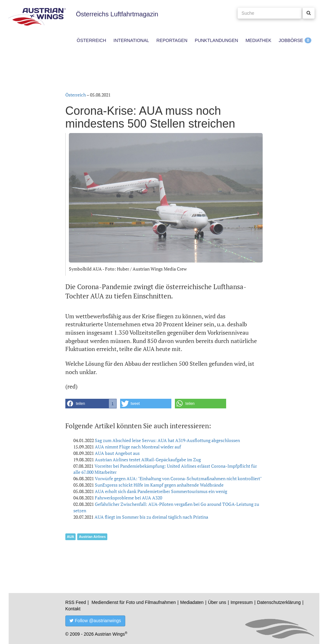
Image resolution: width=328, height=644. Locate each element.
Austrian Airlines (92, 537)
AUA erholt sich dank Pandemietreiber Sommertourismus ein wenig (161, 491)
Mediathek (258, 40)
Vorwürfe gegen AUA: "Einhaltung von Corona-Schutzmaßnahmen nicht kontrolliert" (178, 478)
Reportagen (172, 40)
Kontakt (73, 609)
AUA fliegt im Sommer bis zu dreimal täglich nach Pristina (151, 517)
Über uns (217, 602)
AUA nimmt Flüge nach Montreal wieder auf (138, 447)
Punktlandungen (216, 40)
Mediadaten (192, 602)
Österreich (92, 40)
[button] (91, 404)
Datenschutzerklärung (279, 602)
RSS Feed (76, 602)
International (131, 40)
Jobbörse (291, 40)
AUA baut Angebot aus (117, 453)
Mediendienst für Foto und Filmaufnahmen (134, 602)
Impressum (242, 602)
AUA (71, 537)
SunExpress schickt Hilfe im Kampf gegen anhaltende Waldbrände (159, 485)
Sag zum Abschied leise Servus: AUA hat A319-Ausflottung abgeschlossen (167, 440)
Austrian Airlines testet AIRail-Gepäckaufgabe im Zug (148, 460)
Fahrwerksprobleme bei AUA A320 (128, 498)
